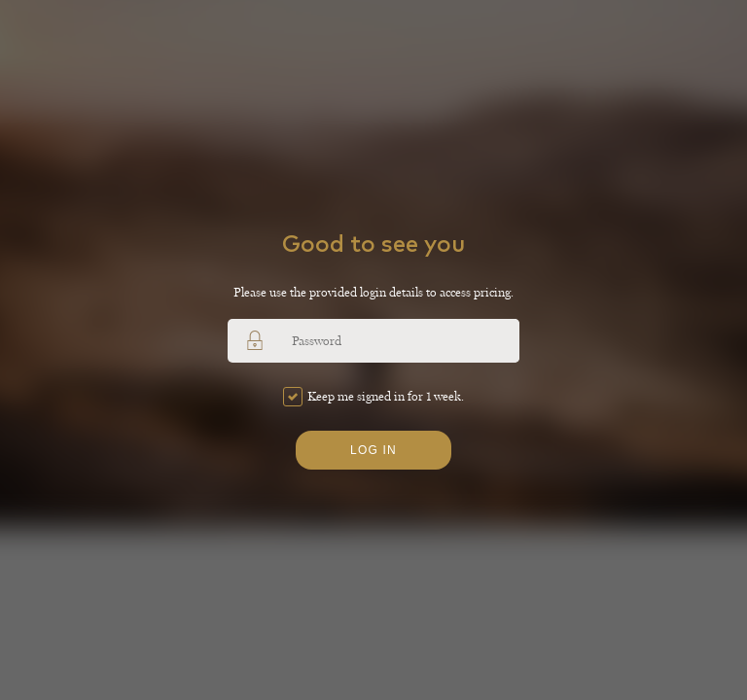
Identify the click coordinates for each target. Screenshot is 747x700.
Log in (373, 450)
